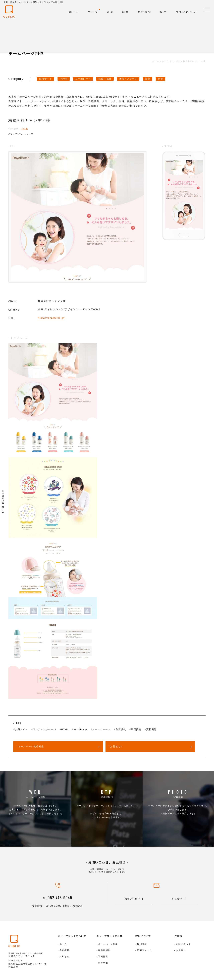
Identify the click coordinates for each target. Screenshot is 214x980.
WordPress (84, 729)
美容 (156, 79)
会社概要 (64, 951)
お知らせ (64, 957)
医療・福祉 (110, 79)
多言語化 (126, 729)
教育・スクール (135, 79)
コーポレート (87, 79)
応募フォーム (144, 951)
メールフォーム (106, 729)
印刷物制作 (107, 802)
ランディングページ (22, 134)
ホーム (63, 944)
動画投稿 (143, 729)
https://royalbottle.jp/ (52, 318)
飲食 (170, 79)
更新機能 (159, 729)
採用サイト (46, 79)
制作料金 (103, 964)
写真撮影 (178, 802)
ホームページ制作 (36, 802)
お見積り (181, 951)
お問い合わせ (183, 944)
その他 (66, 79)
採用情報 (142, 944)
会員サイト (22, 729)
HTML (68, 729)
